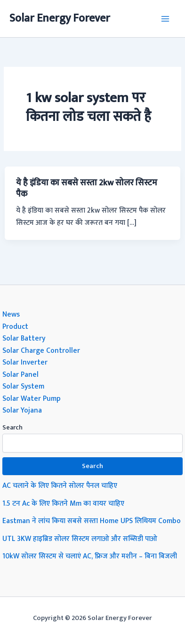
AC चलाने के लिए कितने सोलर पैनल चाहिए (60, 485)
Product (15, 326)
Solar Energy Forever (60, 18)
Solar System (23, 386)
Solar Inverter (25, 362)
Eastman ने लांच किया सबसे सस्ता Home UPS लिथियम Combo (92, 521)
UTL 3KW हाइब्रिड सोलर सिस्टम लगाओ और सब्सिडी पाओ (80, 539)
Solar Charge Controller (41, 350)
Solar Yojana (22, 410)
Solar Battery (24, 338)
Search (12, 427)
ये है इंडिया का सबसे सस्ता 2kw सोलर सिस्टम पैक (87, 188)
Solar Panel (20, 374)
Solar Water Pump (32, 398)
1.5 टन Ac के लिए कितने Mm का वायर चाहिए (63, 503)
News (11, 314)
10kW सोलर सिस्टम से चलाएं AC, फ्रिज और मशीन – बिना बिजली (90, 556)
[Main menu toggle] (165, 19)
